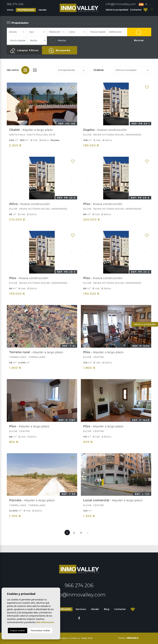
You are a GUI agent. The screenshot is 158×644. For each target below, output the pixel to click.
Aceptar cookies (17, 630)
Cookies (74, 638)
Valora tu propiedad (117, 10)
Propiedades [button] (26, 10)
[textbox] (18, 32)
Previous (11, 104)
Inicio (10, 10)
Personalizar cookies (41, 630)
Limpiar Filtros (24, 51)
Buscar (139, 33)
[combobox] (17, 32)
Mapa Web (87, 638)
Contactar (136, 10)
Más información (45, 622)
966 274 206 (15, 4)
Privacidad (61, 638)
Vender (43, 10)
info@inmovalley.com (121, 4)
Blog (107, 609)
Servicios (81, 609)
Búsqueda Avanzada (60, 51)
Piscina (58, 41)
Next (73, 104)
